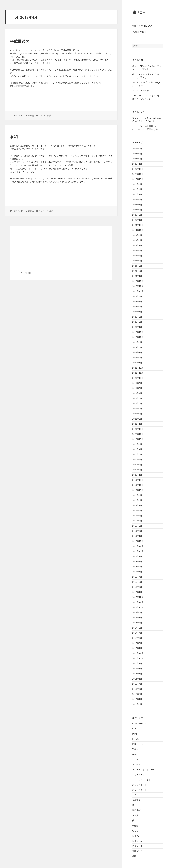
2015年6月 (137, 704)
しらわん (148, 121)
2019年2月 (137, 531)
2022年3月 (137, 353)
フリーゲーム (138, 775)
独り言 (135, 831)
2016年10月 (138, 658)
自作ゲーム (137, 841)
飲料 (134, 856)
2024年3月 (137, 266)
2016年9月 (137, 663)
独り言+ (139, 12)
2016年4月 (137, 684)
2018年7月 (137, 562)
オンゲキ (136, 764)
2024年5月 (137, 256)
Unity (135, 754)
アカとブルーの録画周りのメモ (147, 126)
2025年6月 (137, 200)
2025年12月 (138, 169)
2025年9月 (137, 184)
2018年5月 (137, 572)
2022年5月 (137, 347)
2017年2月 (137, 643)
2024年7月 (137, 245)
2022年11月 (138, 337)
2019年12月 (138, 480)
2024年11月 (138, 230)
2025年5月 (137, 205)
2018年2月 (137, 587)
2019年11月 (138, 485)
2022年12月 (138, 332)
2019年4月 (137, 521)
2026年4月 (137, 149)
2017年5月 (137, 628)
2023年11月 (138, 286)
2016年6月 (137, 674)
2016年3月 (137, 689)
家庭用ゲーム (138, 810)
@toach (143, 32)
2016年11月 (138, 653)
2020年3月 (137, 470)
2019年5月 (137, 516)
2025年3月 (137, 215)
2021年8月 (137, 388)
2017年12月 (138, 597)
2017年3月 (137, 638)
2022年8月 (137, 342)
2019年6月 (137, 511)
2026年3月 (137, 154)
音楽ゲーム (137, 851)
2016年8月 (137, 669)
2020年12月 (138, 429)
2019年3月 (137, 526)
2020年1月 (137, 475)
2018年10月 (138, 551)
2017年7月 (137, 623)
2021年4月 (137, 409)
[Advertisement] (61, 98)
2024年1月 (137, 276)
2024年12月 (138, 225)
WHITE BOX (147, 26)
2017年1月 (137, 648)
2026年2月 (137, 159)
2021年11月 (138, 373)
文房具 (135, 815)
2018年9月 (137, 556)
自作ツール (137, 846)
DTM (134, 734)
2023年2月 (137, 322)
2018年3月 (137, 582)
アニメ (135, 759)
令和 (14, 137)
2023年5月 (137, 312)
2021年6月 (137, 398)
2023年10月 (138, 291)
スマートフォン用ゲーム (144, 770)
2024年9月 (137, 235)
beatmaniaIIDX (139, 724)
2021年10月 (138, 378)
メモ (134, 795)
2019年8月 (137, 500)
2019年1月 (137, 536)
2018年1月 (137, 592)
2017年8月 (137, 618)
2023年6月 (137, 307)
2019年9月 (137, 495)
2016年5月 (137, 679)
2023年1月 (137, 327)
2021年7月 (137, 393)
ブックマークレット (141, 780)
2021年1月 (137, 424)
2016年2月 (137, 694)
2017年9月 (137, 613)
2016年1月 (137, 699)
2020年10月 (138, 439)
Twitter (135, 749)
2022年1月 (137, 363)
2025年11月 (138, 174)
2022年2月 (137, 358)
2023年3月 (137, 317)
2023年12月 (138, 281)
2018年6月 (137, 567)
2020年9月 (137, 444)
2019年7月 (137, 505)
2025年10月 (138, 179)
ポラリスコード (139, 785)
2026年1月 (137, 164)
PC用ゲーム (138, 744)
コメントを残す (46, 115)
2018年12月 (138, 541)
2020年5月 (137, 460)
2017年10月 (138, 607)
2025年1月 (137, 220)
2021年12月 (138, 368)
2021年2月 (137, 419)
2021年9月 (137, 383)
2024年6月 (137, 251)
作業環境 (136, 800)
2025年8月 (137, 189)
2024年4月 (137, 261)
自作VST (136, 836)
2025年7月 (137, 194)
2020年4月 (137, 465)
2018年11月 (138, 546)
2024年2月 (137, 271)
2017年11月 (138, 602)
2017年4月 (137, 633)
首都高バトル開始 (140, 91)
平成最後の (20, 41)
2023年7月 (137, 302)
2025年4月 (137, 210)
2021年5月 (137, 403)
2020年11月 (138, 434)
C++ (134, 729)
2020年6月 (137, 454)
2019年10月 (138, 490)
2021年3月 (137, 414)
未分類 (135, 826)
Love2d (136, 739)
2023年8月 (137, 296)
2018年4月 (137, 577)
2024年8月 (137, 240)
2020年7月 (137, 449)
